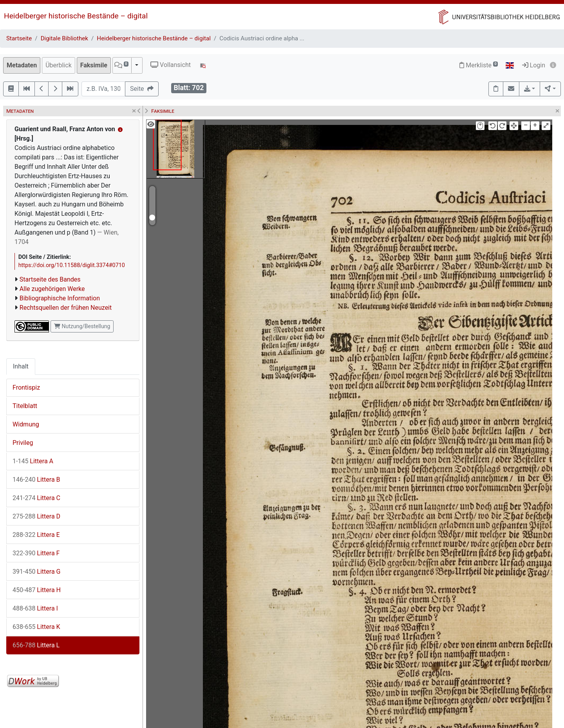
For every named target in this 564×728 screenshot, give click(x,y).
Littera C (36, 498)
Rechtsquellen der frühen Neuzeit (66, 308)
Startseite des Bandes (50, 279)
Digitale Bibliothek (64, 38)
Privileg (23, 443)
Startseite (19, 38)
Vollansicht (171, 65)
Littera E (36, 535)
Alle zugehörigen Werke (52, 289)
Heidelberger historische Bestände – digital (76, 16)
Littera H (37, 590)
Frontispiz (26, 387)
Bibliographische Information (60, 298)
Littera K (36, 627)
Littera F (36, 553)
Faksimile (94, 65)
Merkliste (479, 65)
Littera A (33, 461)
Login (534, 65)
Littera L (36, 645)
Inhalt (21, 366)
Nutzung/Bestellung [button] (82, 326)
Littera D (36, 516)
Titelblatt (25, 406)
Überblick (59, 65)
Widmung (26, 424)
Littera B (36, 480)
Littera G (36, 572)
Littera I (35, 608)
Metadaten (22, 65)
